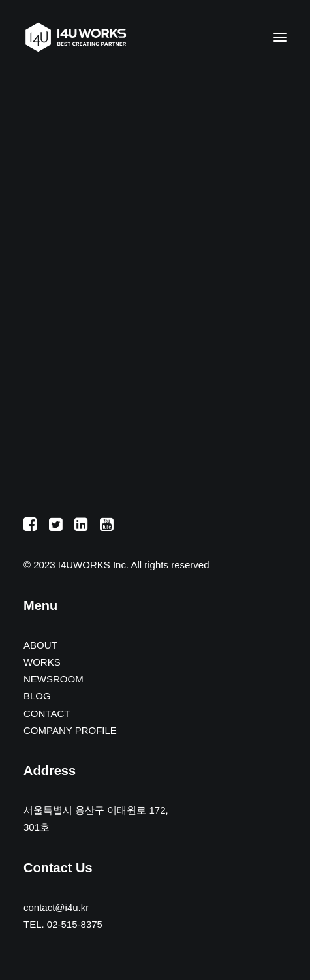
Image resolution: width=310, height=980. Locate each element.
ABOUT (40, 645)
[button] (280, 37)
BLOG (37, 696)
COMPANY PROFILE (70, 730)
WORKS (42, 662)
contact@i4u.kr (56, 907)
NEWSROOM (54, 679)
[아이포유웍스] (76, 37)
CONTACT (47, 713)
